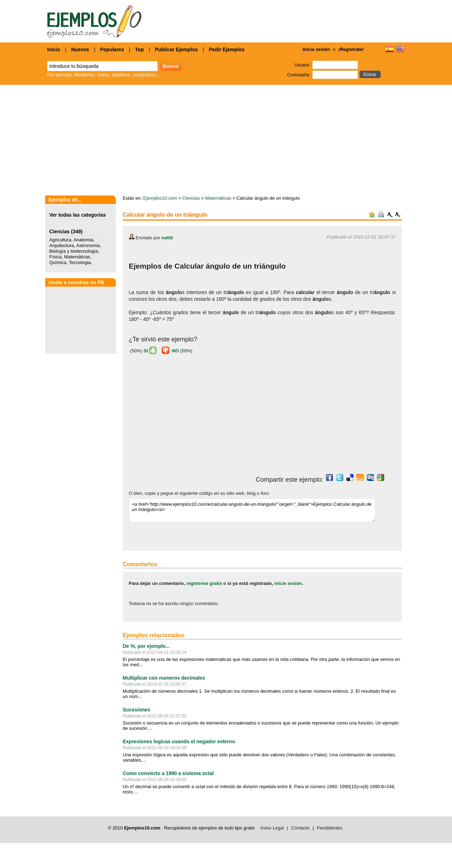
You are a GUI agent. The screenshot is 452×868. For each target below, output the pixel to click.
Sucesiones (137, 710)
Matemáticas (77, 257)
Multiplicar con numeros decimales (164, 678)
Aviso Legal (272, 828)
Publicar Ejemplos (176, 49)
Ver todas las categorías (78, 215)
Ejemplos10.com (160, 198)
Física (56, 257)
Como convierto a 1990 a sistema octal (168, 773)
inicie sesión (288, 583)
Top (140, 49)
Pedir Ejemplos (227, 49)
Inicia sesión (316, 49)
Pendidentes (329, 828)
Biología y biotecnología (74, 251)
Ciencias (60, 231)
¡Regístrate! (351, 49)
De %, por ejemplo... (146, 646)
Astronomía (88, 245)
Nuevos (80, 49)
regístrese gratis (204, 583)
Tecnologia (80, 262)
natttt (167, 238)
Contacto (301, 828)
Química (58, 262)
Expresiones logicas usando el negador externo (179, 741)
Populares (112, 49)
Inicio (54, 49)
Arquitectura (62, 245)
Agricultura (60, 240)
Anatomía (83, 240)
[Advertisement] (188, 417)
